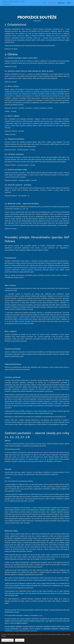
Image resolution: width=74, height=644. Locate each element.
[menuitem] (44, 3)
